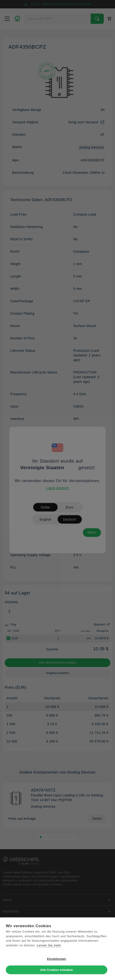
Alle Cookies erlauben (56, 970)
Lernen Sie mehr (49, 945)
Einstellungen (57, 959)
